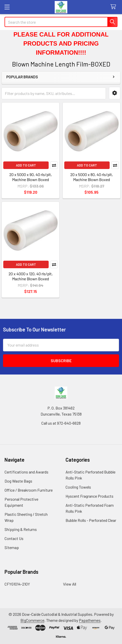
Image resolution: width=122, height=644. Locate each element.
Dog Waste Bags (18, 481)
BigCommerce (32, 620)
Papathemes (90, 620)
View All (70, 584)
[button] (115, 93)
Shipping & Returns (21, 529)
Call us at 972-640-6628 (61, 423)
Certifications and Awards (26, 472)
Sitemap (12, 547)
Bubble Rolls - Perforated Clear (91, 520)
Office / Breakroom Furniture (29, 490)
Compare (54, 165)
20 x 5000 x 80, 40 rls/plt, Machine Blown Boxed (92, 177)
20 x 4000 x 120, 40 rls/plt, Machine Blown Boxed (31, 276)
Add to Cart (26, 165)
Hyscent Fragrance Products (89, 496)
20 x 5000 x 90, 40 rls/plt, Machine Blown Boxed (31, 177)
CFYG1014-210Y (17, 584)
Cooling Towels (78, 487)
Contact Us (14, 538)
